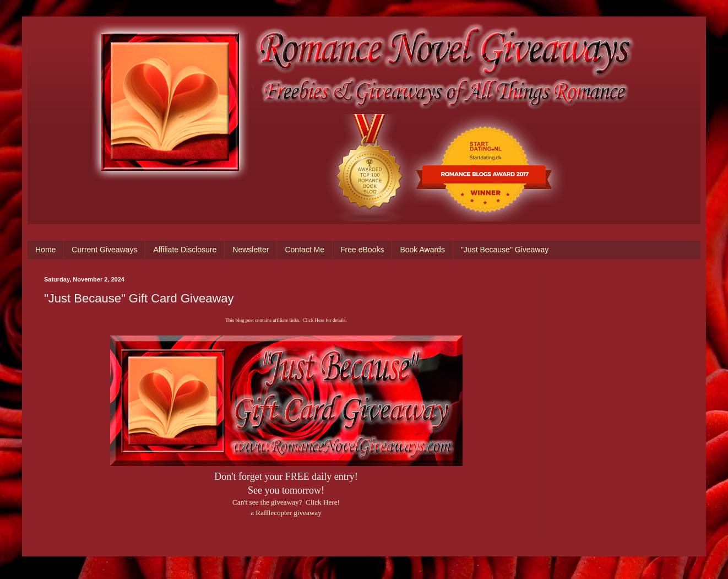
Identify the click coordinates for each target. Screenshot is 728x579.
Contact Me (305, 250)
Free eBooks (362, 250)
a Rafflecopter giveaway (286, 513)
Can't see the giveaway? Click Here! (286, 502)
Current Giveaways (104, 250)
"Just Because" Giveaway (505, 250)
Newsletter (251, 250)
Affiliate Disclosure (185, 250)
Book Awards (422, 250)
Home (45, 250)
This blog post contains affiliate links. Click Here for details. (286, 320)
